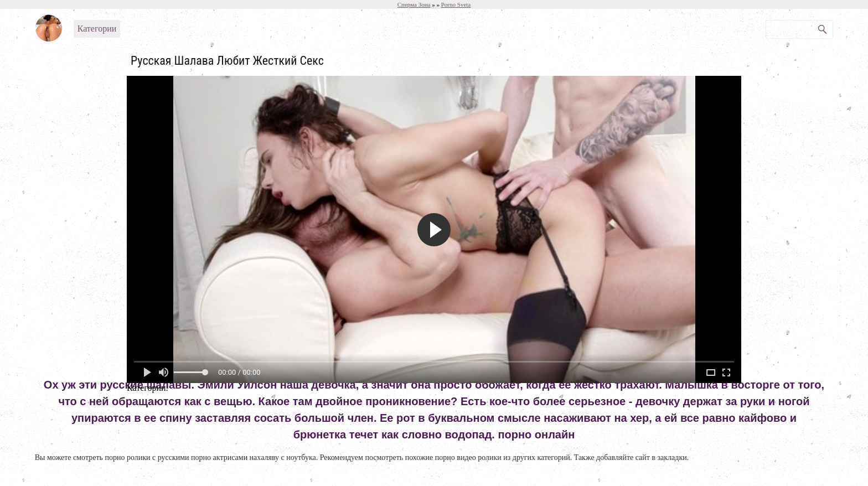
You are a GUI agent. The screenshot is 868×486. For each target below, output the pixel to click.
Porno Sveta (456, 4)
